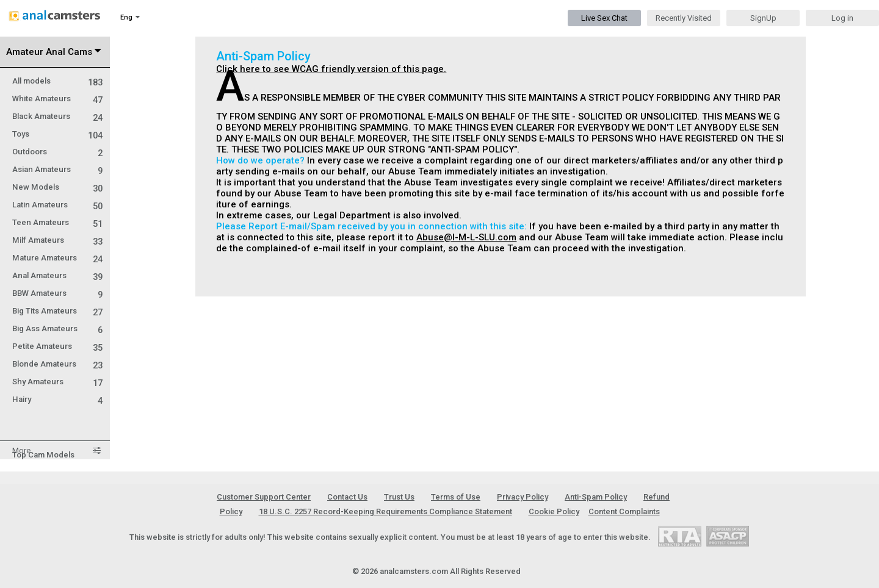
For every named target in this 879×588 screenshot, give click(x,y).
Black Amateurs (57, 116)
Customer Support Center (264, 497)
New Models (57, 187)
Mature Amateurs (57, 258)
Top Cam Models (43, 455)
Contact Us (347, 497)
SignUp (763, 18)
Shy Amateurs (57, 382)
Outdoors (57, 152)
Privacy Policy (523, 497)
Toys (57, 134)
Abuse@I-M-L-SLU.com (466, 237)
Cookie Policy (554, 511)
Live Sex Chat (604, 18)
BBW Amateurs (57, 293)
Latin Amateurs (57, 205)
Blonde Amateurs (57, 364)
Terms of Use (456, 497)
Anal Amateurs (57, 275)
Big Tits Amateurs (57, 311)
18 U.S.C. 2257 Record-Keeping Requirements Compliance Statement (385, 511)
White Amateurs (57, 99)
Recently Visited (684, 18)
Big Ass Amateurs (57, 328)
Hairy (57, 399)
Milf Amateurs (57, 240)
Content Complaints (624, 511)
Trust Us (399, 497)
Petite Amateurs (57, 346)
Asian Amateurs (57, 169)
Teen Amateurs (57, 222)
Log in (842, 18)
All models (57, 81)
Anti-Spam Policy (596, 497)
